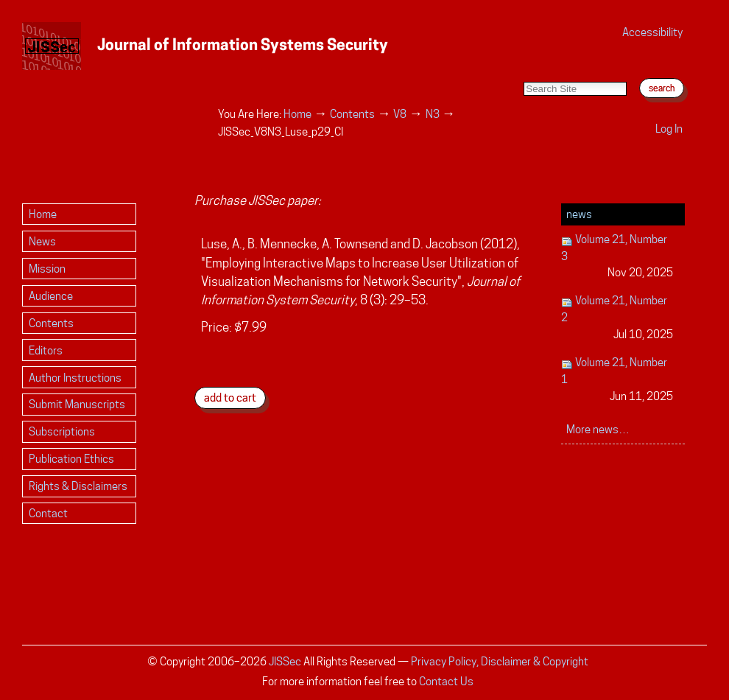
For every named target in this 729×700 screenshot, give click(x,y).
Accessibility (652, 32)
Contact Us (446, 681)
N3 (433, 114)
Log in (669, 129)
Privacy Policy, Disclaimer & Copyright (500, 661)
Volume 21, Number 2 (617, 318)
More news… (598, 429)
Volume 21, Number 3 (617, 257)
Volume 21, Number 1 (617, 380)
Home (297, 114)
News (579, 214)
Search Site (523, 67)
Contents (352, 114)
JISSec (285, 661)
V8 (400, 114)
